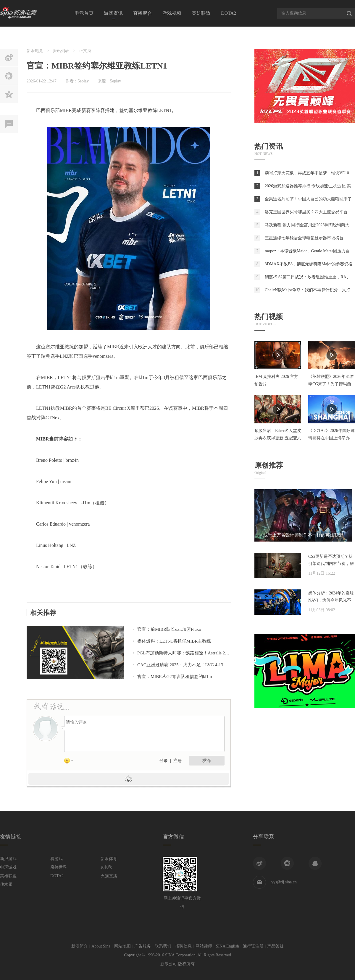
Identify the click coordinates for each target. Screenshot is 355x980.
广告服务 (143, 946)
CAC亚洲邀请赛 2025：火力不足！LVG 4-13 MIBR (186, 665)
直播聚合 (143, 13)
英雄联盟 (201, 13)
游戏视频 (172, 13)
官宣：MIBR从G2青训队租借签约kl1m (175, 677)
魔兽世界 (59, 867)
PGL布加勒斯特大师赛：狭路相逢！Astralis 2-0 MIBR (189, 653)
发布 (207, 760)
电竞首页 (84, 13)
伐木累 (6, 884)
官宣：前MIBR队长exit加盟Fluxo (169, 629)
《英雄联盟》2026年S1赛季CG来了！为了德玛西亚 (331, 384)
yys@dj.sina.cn (284, 882)
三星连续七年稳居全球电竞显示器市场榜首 (304, 238)
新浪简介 (80, 946)
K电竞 (106, 867)
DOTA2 (229, 13)
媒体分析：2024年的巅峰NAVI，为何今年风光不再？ (331, 600)
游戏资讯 (113, 13)
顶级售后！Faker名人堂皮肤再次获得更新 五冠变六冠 (278, 438)
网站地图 (122, 946)
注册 (177, 761)
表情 (71, 762)
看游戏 (57, 859)
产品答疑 (275, 946)
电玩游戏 (8, 867)
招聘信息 (183, 946)
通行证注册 (253, 946)
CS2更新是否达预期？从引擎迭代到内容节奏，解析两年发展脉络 (331, 564)
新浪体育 (109, 859)
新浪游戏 (8, 859)
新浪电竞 (35, 51)
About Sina (101, 946)
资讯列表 (61, 51)
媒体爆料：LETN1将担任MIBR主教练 (174, 641)
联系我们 (163, 946)
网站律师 (204, 946)
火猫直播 (109, 876)
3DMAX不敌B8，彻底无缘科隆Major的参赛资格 (309, 264)
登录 (164, 761)
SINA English (227, 946)
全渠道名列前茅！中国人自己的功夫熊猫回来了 (308, 199)
